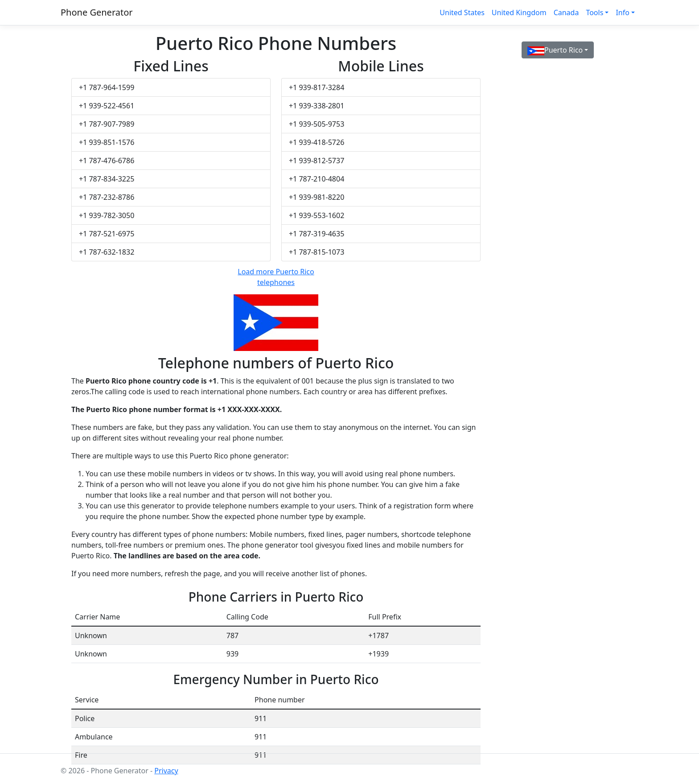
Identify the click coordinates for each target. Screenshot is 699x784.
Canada (566, 12)
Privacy (166, 771)
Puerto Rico (555, 50)
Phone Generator (97, 12)
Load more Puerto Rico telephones (276, 277)
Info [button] (623, 12)
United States (462, 12)
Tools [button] (594, 12)
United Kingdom (519, 12)
